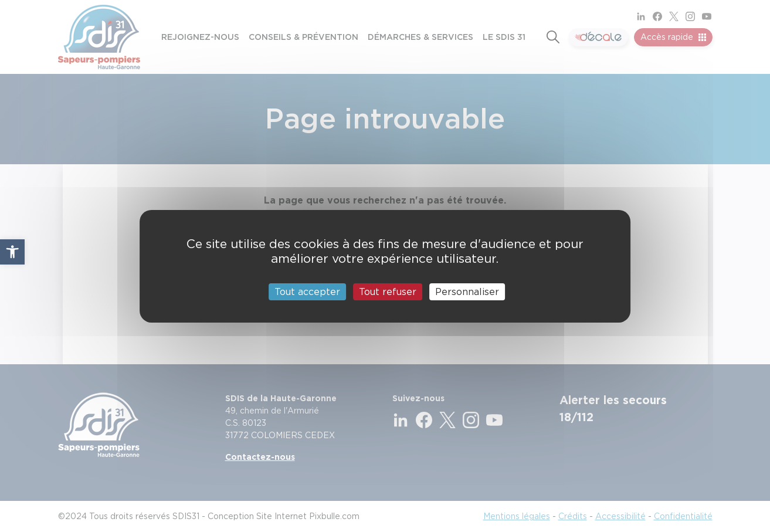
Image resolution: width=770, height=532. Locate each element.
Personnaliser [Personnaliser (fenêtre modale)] (467, 291)
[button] (12, 252)
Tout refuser (388, 291)
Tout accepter (307, 291)
